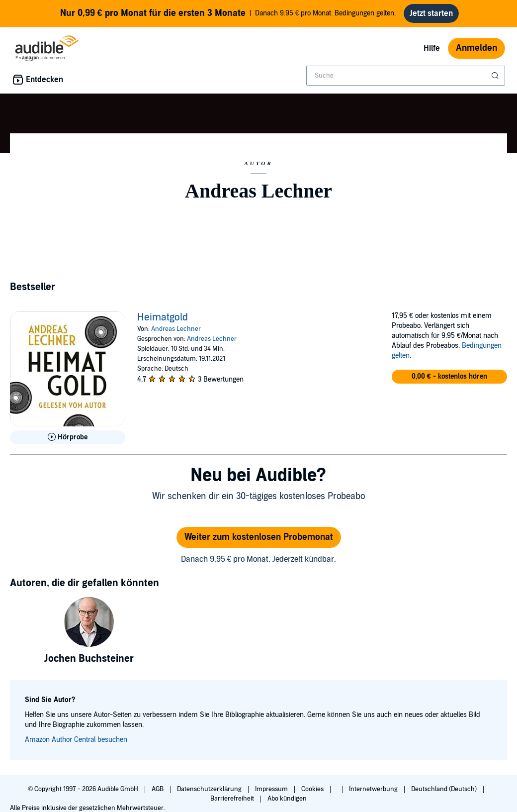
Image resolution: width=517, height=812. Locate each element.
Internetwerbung (374, 789)
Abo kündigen (287, 799)
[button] (449, 377)
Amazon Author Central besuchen (76, 740)
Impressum (272, 789)
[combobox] (406, 76)
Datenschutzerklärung (210, 789)
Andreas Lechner (176, 329)
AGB (158, 789)
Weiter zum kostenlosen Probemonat (259, 537)
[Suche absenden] (496, 76)
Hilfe (432, 48)
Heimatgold (163, 317)
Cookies (313, 789)
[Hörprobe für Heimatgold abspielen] (68, 437)
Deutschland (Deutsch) (445, 789)
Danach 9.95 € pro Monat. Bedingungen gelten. (228, 13)
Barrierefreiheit (233, 799)
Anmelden (476, 48)
